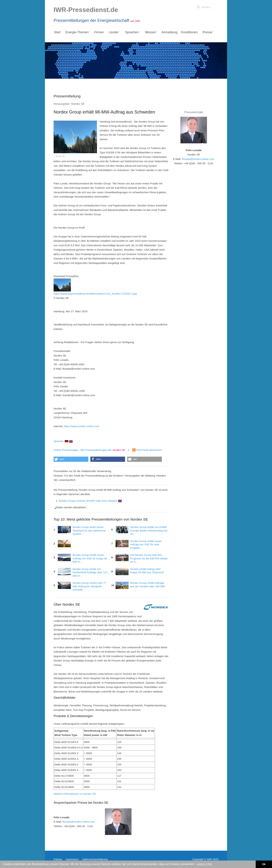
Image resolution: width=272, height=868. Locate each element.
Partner (58, 859)
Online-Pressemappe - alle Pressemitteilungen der (89, 450)
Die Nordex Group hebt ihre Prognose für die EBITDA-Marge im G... (149, 558)
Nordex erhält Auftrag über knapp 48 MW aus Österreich (147, 571)
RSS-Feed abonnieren (147, 450)
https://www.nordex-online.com (82, 426)
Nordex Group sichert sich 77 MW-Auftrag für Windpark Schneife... (89, 586)
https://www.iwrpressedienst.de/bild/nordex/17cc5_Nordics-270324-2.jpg (95, 287)
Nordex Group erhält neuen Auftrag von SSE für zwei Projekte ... (146, 544)
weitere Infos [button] (204, 864)
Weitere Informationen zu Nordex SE (75, 794)
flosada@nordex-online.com (79, 822)
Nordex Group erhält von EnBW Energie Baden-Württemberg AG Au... (149, 530)
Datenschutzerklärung (95, 859)
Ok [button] (264, 864)
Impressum (72, 859)
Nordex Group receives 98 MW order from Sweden (90, 501)
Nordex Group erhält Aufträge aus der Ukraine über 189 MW (148, 585)
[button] (71, 459)
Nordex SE (78, 104)
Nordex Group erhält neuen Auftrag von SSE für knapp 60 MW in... (90, 558)
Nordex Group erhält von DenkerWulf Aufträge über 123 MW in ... (90, 572)
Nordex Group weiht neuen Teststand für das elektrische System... (89, 530)
